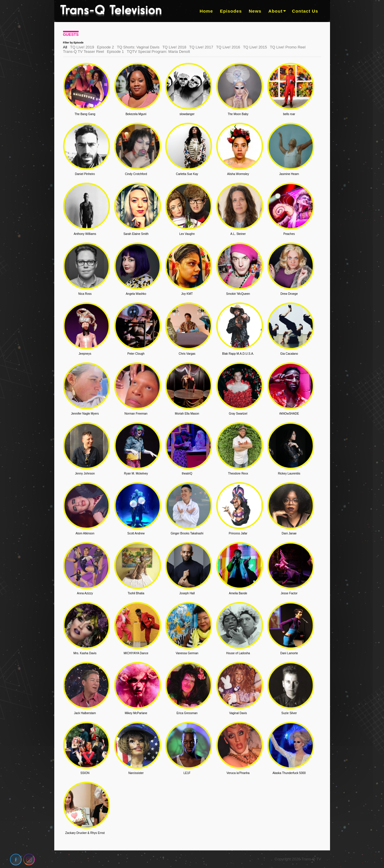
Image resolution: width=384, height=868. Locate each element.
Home (206, 11)
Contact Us (305, 11)
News (255, 11)
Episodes (231, 11)
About (275, 11)
